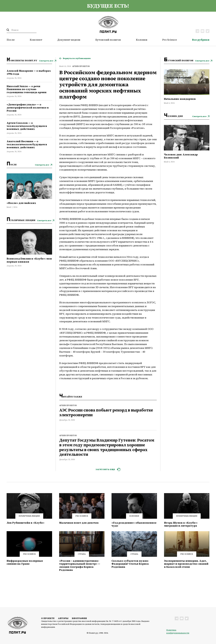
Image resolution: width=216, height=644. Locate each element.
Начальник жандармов (180, 99)
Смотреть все (46, 61)
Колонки (142, 40)
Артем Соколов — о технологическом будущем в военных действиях (27, 126)
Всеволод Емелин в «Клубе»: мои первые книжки (29, 260)
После (11, 40)
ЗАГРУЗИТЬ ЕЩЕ (105, 469)
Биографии (79, 618)
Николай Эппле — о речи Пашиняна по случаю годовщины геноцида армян (27, 89)
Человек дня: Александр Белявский (181, 156)
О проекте (48, 618)
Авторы (63, 618)
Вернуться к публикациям (77, 58)
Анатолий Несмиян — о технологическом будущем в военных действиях (27, 144)
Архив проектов (81, 66)
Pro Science (170, 40)
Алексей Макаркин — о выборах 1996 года (29, 72)
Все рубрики (201, 40)
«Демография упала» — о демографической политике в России (28, 108)
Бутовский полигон (108, 40)
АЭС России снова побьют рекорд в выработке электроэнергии (106, 413)
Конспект (36, 40)
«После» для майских (21, 203)
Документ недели (69, 40)
